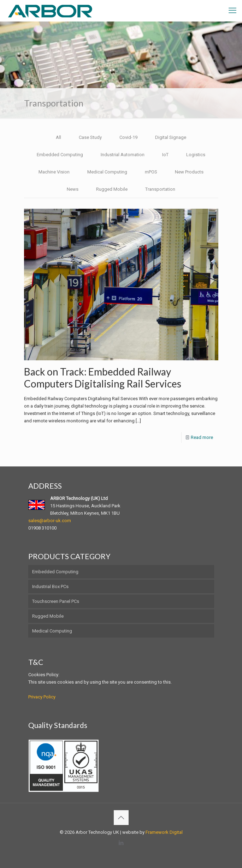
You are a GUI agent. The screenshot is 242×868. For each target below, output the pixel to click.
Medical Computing (107, 172)
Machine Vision (54, 172)
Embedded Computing (60, 155)
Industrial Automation (123, 155)
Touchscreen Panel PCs (56, 601)
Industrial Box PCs (50, 586)
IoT (165, 155)
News (73, 189)
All (58, 137)
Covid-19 (128, 137)
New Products (189, 172)
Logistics (196, 155)
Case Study (90, 137)
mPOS (151, 172)
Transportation (160, 189)
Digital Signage (171, 137)
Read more (202, 437)
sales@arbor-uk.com (50, 521)
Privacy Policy (42, 697)
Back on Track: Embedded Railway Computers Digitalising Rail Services (104, 378)
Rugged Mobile (112, 189)
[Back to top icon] (121, 818)
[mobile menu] (232, 11)
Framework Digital (164, 832)
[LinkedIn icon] (121, 843)
